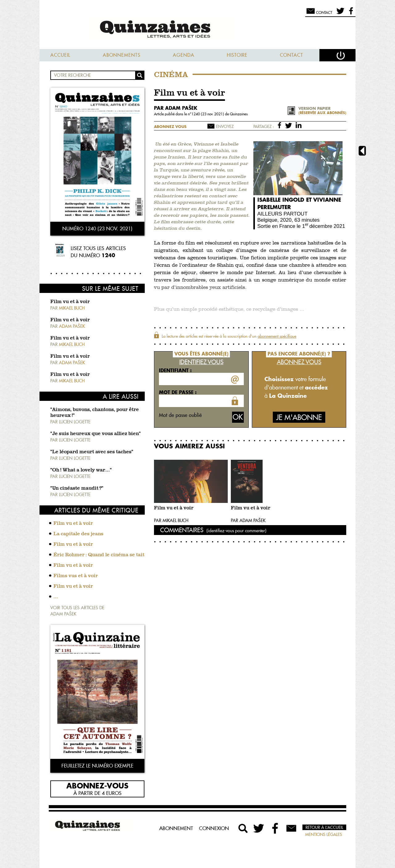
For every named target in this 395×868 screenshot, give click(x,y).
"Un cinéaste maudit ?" (77, 488)
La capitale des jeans (78, 534)
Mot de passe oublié (180, 415)
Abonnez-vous (97, 785)
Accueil (60, 55)
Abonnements (122, 55)
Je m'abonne (299, 417)
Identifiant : (175, 370)
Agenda (184, 55)
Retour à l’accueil (324, 827)
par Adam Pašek (176, 108)
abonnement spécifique (277, 336)
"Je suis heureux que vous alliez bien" (96, 434)
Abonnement (176, 828)
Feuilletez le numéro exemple (97, 766)
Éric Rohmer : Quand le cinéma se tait (99, 555)
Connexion (214, 828)
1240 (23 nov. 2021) (208, 114)
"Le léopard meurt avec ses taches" (92, 452)
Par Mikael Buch (171, 520)
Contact (291, 55)
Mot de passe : (178, 392)
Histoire (237, 55)
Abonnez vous (170, 127)
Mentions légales (324, 834)
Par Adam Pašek (248, 520)
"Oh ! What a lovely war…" (81, 470)
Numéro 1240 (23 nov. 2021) (97, 228)
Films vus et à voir (76, 576)
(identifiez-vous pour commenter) (236, 531)
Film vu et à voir (70, 302)
